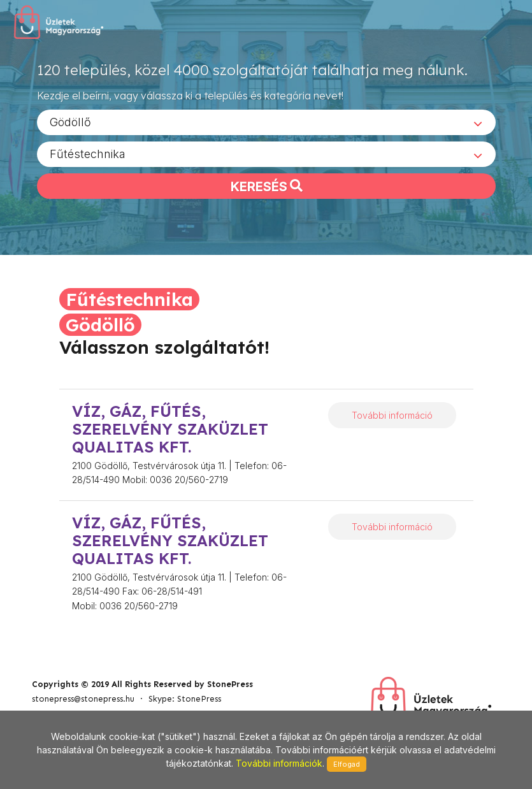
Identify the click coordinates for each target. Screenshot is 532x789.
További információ (392, 415)
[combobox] (266, 122)
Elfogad (347, 764)
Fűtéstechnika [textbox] (88, 153)
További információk (279, 763)
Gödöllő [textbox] (70, 121)
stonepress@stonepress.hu (83, 699)
